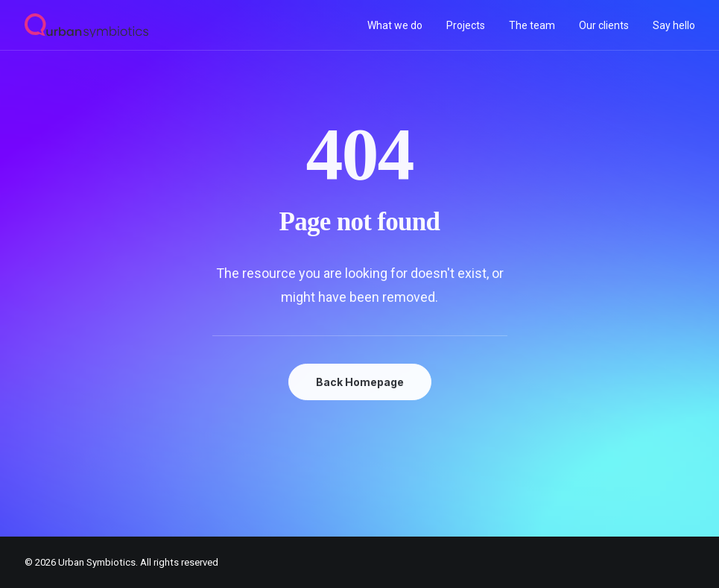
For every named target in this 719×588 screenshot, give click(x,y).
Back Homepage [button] (360, 382)
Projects (466, 25)
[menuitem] (400, 25)
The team (532, 25)
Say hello (674, 25)
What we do (395, 25)
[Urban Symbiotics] (86, 25)
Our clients (604, 25)
